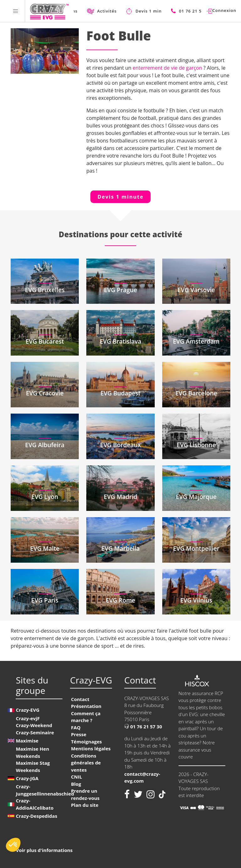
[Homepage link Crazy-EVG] (49, 11)
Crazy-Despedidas (36, 816)
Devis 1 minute (121, 197)
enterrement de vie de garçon (168, 68)
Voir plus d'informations (44, 850)
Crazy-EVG (27, 710)
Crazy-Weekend (34, 725)
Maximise (27, 741)
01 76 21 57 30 (143, 726)
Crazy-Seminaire (35, 732)
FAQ (76, 727)
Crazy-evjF (28, 718)
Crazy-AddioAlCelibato (35, 804)
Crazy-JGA (27, 778)
